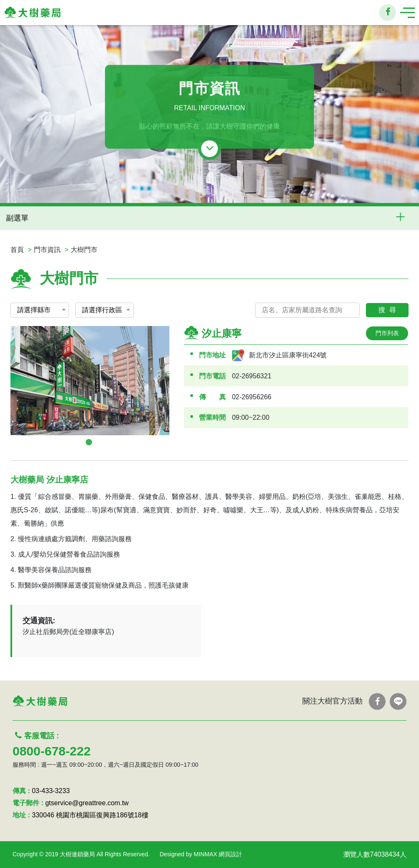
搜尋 (389, 310)
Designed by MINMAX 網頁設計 (201, 854)
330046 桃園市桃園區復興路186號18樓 (90, 815)
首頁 (17, 250)
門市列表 (387, 333)
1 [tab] (89, 442)
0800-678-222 (52, 751)
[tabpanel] (90, 381)
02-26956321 (252, 376)
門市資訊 (47, 250)
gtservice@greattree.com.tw (87, 803)
